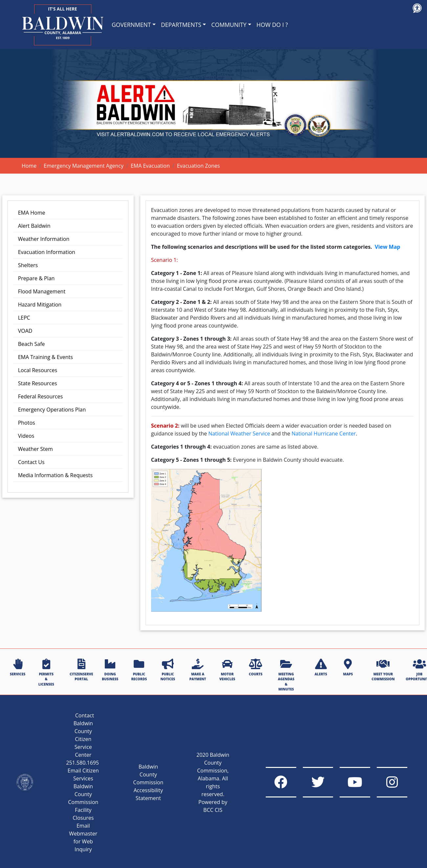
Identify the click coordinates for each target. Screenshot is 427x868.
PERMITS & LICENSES (46, 673)
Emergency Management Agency (84, 166)
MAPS (348, 667)
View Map (387, 247)
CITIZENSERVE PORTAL (81, 670)
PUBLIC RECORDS (139, 670)
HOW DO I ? (272, 25)
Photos (27, 423)
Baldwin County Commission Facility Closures (76, 802)
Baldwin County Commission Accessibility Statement (141, 782)
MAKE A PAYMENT (198, 670)
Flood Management (42, 291)
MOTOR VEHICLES (227, 670)
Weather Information (44, 239)
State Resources (38, 383)
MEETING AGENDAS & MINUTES (286, 675)
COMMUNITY (229, 25)
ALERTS (321, 667)
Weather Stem (35, 449)
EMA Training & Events (45, 357)
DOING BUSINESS (110, 670)
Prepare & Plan (36, 278)
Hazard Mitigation (40, 305)
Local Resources (38, 370)
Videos (26, 436)
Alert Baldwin (34, 226)
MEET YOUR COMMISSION (383, 670)
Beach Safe (32, 344)
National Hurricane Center (324, 434)
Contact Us (31, 462)
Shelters (28, 265)
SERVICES (18, 667)
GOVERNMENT (131, 25)
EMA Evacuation (150, 166)
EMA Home (32, 213)
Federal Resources (40, 396)
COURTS (256, 667)
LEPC (24, 318)
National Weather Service (240, 434)
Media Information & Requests (55, 475)
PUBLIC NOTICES (168, 670)
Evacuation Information (47, 252)
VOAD (25, 331)
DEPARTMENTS (181, 25)
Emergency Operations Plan (52, 410)
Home (29, 166)
